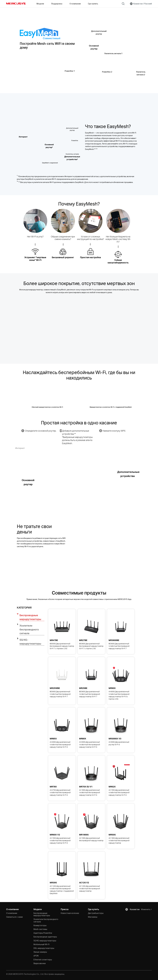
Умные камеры (40, 952)
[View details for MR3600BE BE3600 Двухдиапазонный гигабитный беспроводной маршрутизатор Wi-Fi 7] (121, 627)
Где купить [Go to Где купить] (93, 4)
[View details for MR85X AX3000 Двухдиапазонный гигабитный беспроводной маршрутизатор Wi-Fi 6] (62, 725)
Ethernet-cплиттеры (43, 960)
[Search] (123, 4)
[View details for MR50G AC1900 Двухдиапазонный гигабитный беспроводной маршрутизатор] (121, 821)
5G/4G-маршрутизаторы (45, 941)
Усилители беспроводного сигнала (46, 920)
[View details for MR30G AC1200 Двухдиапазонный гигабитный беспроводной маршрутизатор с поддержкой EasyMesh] (62, 869)
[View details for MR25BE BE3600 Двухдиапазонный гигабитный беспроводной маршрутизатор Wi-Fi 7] (91, 675)
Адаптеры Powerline (43, 933)
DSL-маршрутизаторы (44, 948)
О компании (12, 913)
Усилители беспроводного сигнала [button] (29, 629)
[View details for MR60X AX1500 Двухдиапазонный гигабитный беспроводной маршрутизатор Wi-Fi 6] (62, 821)
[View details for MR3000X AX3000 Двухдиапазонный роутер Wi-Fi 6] (121, 725)
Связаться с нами (14, 917)
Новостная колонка (70, 913)
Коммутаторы (40, 925)
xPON (36, 956)
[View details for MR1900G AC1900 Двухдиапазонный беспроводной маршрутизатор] (91, 821)
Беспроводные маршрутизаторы (42, 914)
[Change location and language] (141, 4)
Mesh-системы (40, 929)
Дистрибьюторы (96, 913)
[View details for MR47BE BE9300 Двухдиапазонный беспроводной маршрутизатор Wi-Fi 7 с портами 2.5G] (62, 627)
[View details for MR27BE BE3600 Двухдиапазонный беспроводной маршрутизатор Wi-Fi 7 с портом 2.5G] (91, 627)
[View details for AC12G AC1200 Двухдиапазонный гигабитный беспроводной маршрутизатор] (91, 869)
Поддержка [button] (57, 4)
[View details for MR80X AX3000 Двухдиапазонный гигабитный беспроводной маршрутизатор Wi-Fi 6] (91, 725)
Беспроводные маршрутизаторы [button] (30, 617)
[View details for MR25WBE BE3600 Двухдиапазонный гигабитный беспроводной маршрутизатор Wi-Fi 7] (62, 675)
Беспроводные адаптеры (45, 937)
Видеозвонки (40, 963)
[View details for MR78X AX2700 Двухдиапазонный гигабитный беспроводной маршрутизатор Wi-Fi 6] (62, 773)
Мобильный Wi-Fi (42, 944)
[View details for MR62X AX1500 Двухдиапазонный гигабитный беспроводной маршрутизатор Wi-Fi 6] (121, 773)
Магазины (93, 917)
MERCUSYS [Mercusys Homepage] (16, 4)
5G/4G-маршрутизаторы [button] (30, 642)
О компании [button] (75, 4)
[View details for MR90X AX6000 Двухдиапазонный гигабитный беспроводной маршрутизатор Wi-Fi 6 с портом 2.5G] (121, 675)
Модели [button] (40, 4)
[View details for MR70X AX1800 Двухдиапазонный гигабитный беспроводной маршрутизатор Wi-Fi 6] (91, 773)
